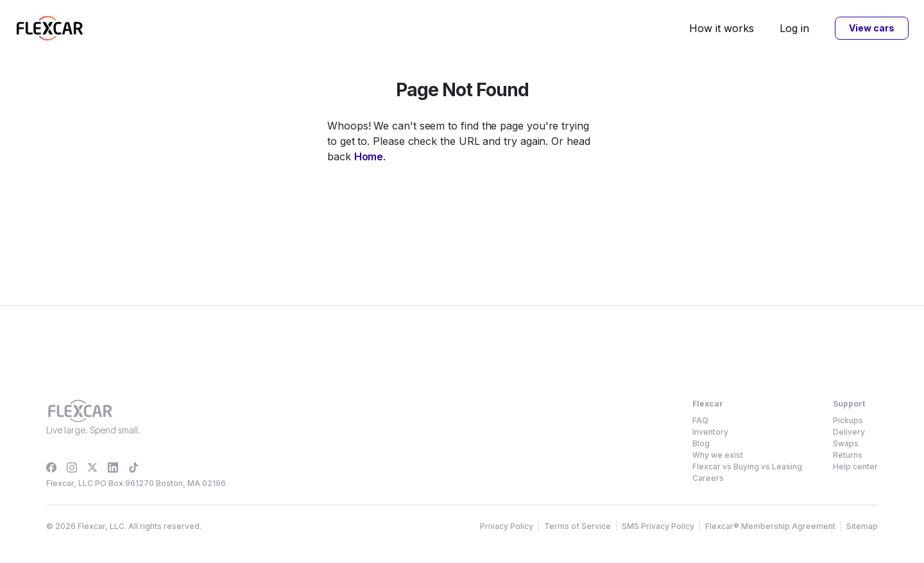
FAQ (700, 420)
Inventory (710, 432)
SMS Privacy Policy (658, 526)
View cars (871, 28)
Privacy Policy (507, 526)
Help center (855, 466)
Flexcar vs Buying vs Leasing (747, 466)
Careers (708, 478)
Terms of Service (577, 526)
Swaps (846, 443)
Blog (701, 443)
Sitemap (862, 526)
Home (369, 156)
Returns (848, 455)
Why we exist (718, 455)
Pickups (848, 420)
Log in (794, 28)
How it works (722, 28)
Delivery (849, 432)
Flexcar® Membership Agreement (770, 526)
